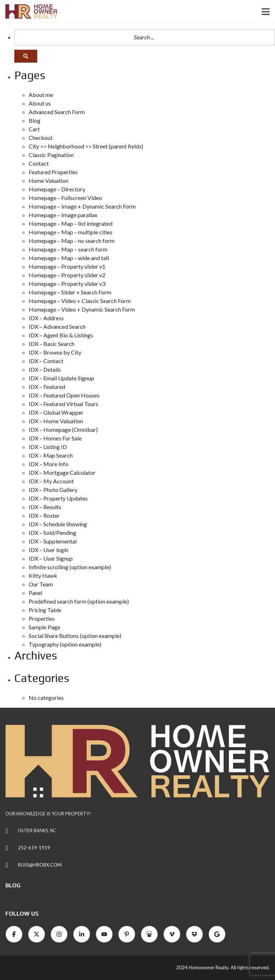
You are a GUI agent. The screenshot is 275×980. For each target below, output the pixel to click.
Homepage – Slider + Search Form (70, 292)
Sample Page (44, 627)
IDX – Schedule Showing (58, 524)
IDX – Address (46, 318)
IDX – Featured (47, 387)
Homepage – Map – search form (68, 249)
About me (41, 95)
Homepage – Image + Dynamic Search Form (82, 206)
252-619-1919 (34, 848)
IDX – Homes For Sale (55, 438)
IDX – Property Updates (58, 498)
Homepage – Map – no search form (72, 241)
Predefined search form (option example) (79, 601)
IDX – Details (45, 369)
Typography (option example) (65, 644)
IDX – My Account (51, 481)
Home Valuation (49, 181)
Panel (35, 593)
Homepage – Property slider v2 (67, 275)
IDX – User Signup (51, 558)
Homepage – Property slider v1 (67, 266)
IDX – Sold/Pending (52, 533)
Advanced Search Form (57, 112)
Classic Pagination (51, 155)
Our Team (41, 584)
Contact (39, 163)
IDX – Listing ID (48, 447)
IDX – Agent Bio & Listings (61, 335)
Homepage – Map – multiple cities (71, 232)
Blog (35, 120)
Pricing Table (45, 610)
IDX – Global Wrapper (56, 412)
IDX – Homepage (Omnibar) (63, 430)
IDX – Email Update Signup (61, 378)
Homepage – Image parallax (63, 215)
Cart (34, 129)
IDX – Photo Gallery (53, 490)
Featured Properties (53, 172)
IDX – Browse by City (55, 352)
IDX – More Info (49, 464)
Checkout (41, 138)
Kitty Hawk (43, 576)
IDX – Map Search (51, 455)
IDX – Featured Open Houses (64, 395)
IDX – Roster (44, 515)
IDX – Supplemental (53, 541)
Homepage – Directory (57, 189)
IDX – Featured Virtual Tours (63, 404)
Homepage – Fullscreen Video (65, 198)
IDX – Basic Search (52, 344)
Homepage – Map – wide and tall (69, 258)
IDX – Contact (46, 361)
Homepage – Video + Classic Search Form (80, 301)
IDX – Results (45, 507)
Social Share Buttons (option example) (75, 636)
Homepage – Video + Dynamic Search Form (82, 309)
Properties (42, 618)
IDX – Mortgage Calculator (62, 472)
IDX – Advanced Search (57, 326)
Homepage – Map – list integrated (71, 223)
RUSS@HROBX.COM (40, 865)
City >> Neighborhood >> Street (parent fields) (86, 146)
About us (40, 103)
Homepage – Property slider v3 (67, 284)
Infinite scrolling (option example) (70, 567)
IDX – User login (49, 550)
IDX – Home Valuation (56, 421)
